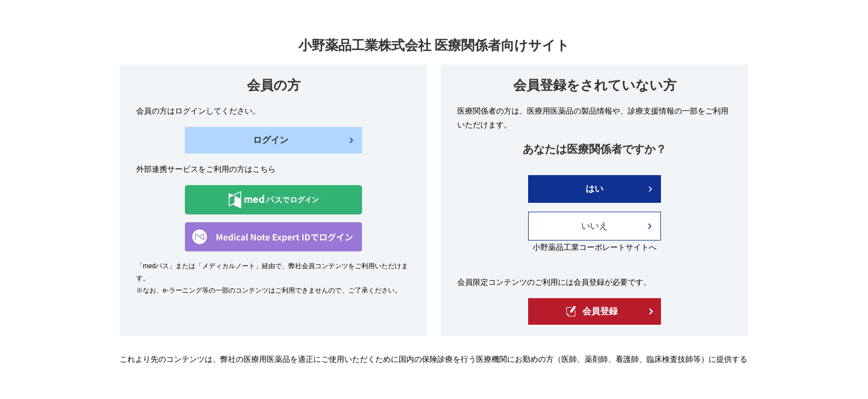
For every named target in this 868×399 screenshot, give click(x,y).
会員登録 (592, 311)
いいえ (595, 226)
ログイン (271, 140)
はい (595, 189)
